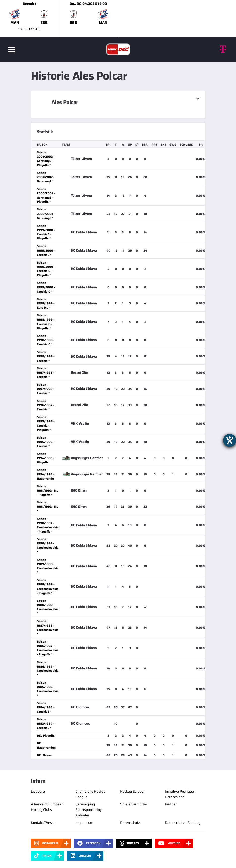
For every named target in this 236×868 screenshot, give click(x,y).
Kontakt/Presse (43, 823)
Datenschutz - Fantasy (183, 823)
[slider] (118, 19)
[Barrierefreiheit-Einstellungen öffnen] (230, 440)
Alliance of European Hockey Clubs (47, 807)
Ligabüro (38, 791)
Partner (171, 804)
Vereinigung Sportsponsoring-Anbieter (89, 810)
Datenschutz (130, 823)
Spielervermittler (134, 804)
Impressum (84, 823)
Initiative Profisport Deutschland (180, 794)
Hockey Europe (132, 791)
